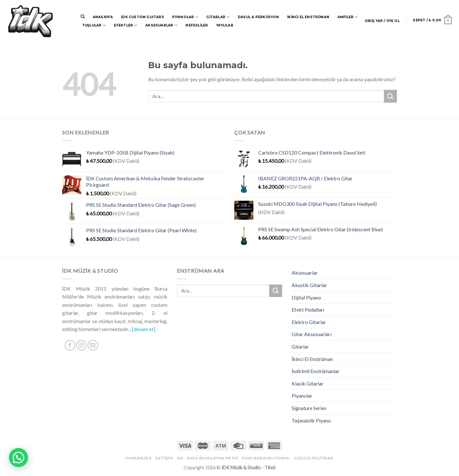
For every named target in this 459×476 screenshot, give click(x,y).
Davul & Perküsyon (259, 17)
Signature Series (309, 408)
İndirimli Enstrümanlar (316, 371)
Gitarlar (218, 17)
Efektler (125, 25)
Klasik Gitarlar (308, 383)
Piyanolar (185, 17)
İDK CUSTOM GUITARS (143, 17)
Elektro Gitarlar (309, 322)
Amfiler (348, 17)
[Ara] (83, 17)
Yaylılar (225, 25)
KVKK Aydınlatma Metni (213, 458)
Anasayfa (103, 17)
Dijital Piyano (306, 297)
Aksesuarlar (161, 25)
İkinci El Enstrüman (308, 17)
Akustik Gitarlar (309, 285)
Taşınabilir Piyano (311, 420)
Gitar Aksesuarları (312, 334)
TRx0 (270, 468)
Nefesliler (197, 25)
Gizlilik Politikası (314, 458)
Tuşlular (94, 25)
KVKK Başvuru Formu (266, 458)
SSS (180, 458)
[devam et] (144, 329)
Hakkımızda (138, 458)
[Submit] (390, 96)
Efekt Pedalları (308, 310)
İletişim (164, 458)
